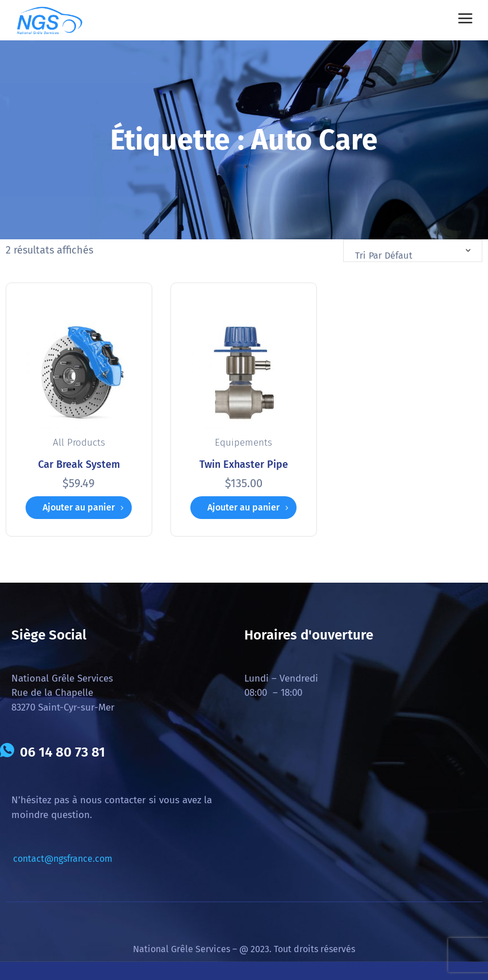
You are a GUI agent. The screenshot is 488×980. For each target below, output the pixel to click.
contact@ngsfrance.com (63, 859)
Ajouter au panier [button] (79, 507)
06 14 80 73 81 (62, 752)
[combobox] (413, 251)
